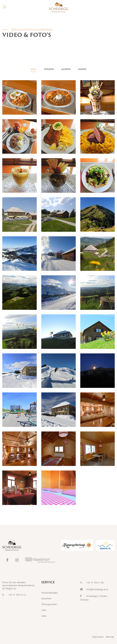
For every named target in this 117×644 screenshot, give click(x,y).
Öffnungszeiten (49, 604)
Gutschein (46, 599)
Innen (82, 69)
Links (44, 616)
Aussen (66, 69)
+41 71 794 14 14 (17, 595)
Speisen (49, 69)
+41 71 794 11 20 (95, 583)
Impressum (98, 637)
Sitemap (110, 637)
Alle (33, 69)
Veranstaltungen (50, 593)
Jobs (44, 610)
